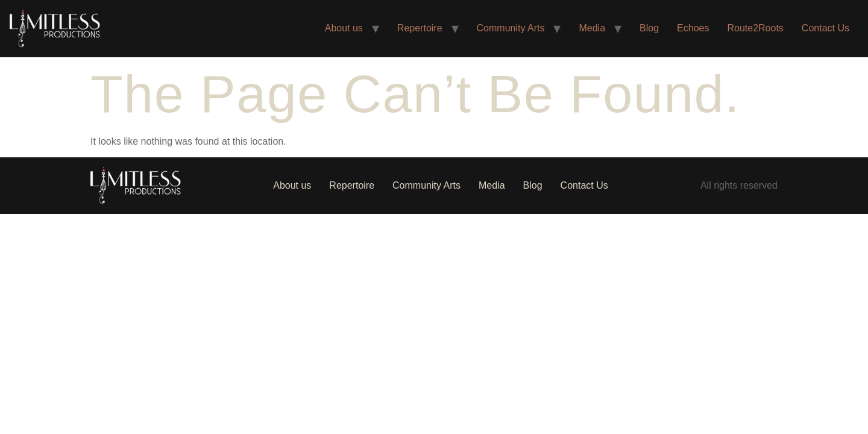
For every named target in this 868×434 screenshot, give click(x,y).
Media (592, 28)
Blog (649, 28)
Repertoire (420, 28)
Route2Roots (755, 28)
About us (344, 28)
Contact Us (826, 28)
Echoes (693, 28)
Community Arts (511, 28)
